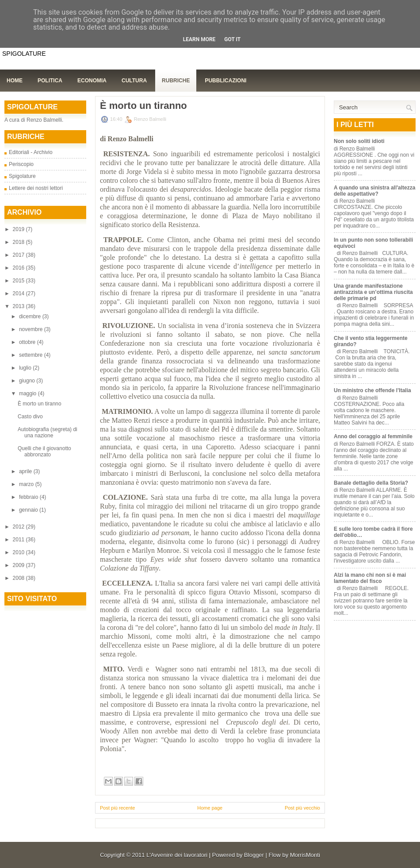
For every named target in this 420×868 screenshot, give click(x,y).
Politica (50, 81)
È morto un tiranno (40, 404)
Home (15, 81)
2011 (19, 540)
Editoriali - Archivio (31, 152)
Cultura (134, 81)
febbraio (29, 497)
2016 (19, 268)
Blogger (254, 855)
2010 (19, 552)
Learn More (199, 39)
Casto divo (30, 417)
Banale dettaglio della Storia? (371, 483)
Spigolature (22, 176)
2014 (19, 293)
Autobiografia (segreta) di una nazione (48, 432)
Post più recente (118, 808)
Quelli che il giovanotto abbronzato (44, 451)
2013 (19, 306)
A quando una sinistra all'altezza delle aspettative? (374, 191)
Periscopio (21, 164)
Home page (210, 808)
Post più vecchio (302, 808)
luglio (26, 368)
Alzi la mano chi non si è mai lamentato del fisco (370, 578)
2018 (19, 242)
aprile (26, 471)
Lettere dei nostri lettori (36, 188)
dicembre (31, 316)
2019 (19, 229)
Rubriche (176, 81)
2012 (19, 527)
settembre (32, 355)
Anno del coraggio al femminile (373, 436)
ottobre (28, 342)
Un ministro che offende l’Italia (372, 390)
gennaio (29, 510)
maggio (29, 393)
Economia (92, 81)
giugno (28, 381)
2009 (19, 565)
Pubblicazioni (225, 81)
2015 (19, 281)
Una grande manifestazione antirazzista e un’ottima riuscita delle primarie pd (373, 292)
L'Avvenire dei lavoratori (177, 855)
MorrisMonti (305, 855)
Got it (232, 39)
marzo (27, 484)
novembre (32, 329)
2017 (19, 255)
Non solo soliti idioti (359, 141)
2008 (19, 578)
